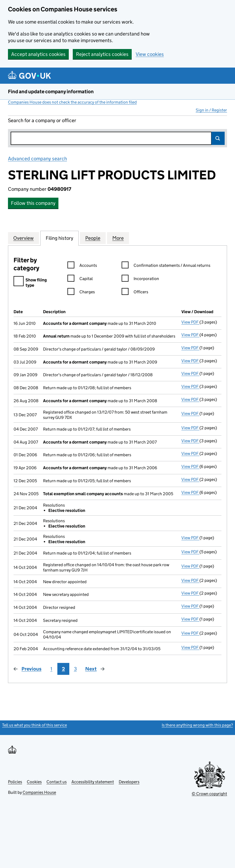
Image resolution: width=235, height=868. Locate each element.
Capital (80, 279)
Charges (81, 293)
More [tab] (118, 238)
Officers (135, 293)
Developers (129, 782)
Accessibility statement (93, 782)
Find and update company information (51, 92)
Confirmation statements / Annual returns (166, 266)
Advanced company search (37, 159)
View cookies (150, 54)
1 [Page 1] (51, 669)
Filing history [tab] (59, 238)
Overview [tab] (23, 238)
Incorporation (140, 279)
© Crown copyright (209, 794)
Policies (15, 782)
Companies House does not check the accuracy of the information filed (72, 102)
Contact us (57, 782)
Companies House (39, 792)
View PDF (190, 322)
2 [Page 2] (63, 669)
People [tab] (93, 238)
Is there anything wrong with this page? (197, 725)
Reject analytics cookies (102, 54)
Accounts (82, 266)
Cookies (34, 782)
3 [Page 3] (75, 669)
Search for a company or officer (42, 120)
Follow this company (33, 203)
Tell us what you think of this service (35, 725)
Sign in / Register (211, 110)
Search (218, 138)
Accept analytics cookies (38, 54)
